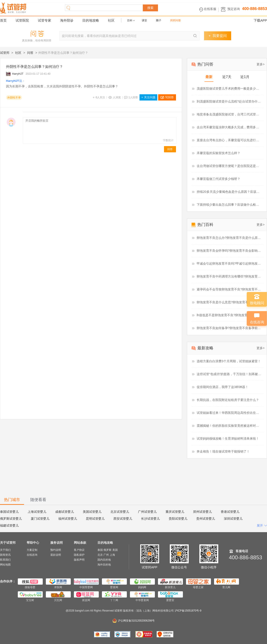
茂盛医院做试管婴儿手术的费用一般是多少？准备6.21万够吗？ (229, 89)
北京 (100, 555)
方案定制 (32, 550)
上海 (112, 555)
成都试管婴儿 (65, 512)
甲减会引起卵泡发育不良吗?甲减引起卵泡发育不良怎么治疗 (229, 264)
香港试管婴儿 (230, 512)
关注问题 (148, 97)
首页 (3, 20)
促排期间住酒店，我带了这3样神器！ (222, 387)
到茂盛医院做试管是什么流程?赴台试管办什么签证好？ (229, 101)
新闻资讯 (5, 555)
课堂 (144, 20)
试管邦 (5, 53)
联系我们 (5, 560)
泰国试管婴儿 (9, 512)
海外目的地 (104, 565)
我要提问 (217, 36)
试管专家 (44, 20)
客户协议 (79, 550)
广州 (106, 555)
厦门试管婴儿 (40, 519)
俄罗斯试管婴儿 (11, 519)
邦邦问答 (176, 20)
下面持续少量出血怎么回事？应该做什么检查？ (229, 205)
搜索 (150, 8)
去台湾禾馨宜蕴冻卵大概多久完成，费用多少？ (229, 127)
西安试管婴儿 (123, 519)
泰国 (100, 550)
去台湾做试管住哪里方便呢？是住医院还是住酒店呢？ (229, 166)
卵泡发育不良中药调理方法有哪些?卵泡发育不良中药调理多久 (229, 276)
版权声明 (79, 560)
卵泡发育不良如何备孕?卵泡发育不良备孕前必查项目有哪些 (229, 328)
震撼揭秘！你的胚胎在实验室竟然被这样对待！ (229, 426)
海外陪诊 (67, 20)
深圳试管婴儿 (233, 519)
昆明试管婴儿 (95, 519)
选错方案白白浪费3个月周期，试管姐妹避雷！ (229, 361)
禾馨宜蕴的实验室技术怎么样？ (218, 153)
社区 (111, 20)
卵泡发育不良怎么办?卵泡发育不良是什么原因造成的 (229, 238)
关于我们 (5, 550)
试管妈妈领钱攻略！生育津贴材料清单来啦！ (228, 439)
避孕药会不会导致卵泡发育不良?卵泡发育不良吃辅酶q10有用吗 (229, 289)
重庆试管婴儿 (175, 512)
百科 (130, 20)
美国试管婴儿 (92, 512)
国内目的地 (104, 560)
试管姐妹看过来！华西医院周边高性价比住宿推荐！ (229, 413)
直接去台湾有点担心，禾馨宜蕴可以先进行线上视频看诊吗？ (229, 140)
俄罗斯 (107, 550)
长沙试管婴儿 (150, 519)
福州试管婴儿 (68, 519)
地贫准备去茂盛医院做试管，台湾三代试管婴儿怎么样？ (229, 114)
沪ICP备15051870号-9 (188, 611)
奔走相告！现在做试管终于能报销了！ (223, 451)
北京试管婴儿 (120, 512)
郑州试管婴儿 (202, 512)
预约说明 (56, 550)
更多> (261, 64)
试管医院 (22, 20)
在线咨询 (32, 555)
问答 (30, 53)
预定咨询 (234, 9)
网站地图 (5, 565)
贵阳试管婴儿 (178, 519)
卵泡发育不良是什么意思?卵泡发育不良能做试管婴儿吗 (229, 302)
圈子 (159, 20)
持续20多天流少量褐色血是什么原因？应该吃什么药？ (229, 192)
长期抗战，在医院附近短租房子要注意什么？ (228, 400)
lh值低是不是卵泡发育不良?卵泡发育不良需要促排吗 (229, 315)
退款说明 (56, 555)
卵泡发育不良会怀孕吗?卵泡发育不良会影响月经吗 (229, 251)
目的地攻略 (91, 20)
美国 (115, 550)
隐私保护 (79, 555)
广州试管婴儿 (147, 512)
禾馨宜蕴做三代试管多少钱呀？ (218, 179)
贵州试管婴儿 (206, 519)
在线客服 (210, 9)
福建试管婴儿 (9, 525)
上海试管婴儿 (37, 512)
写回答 (169, 97)
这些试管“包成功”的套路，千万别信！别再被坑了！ (229, 374)
